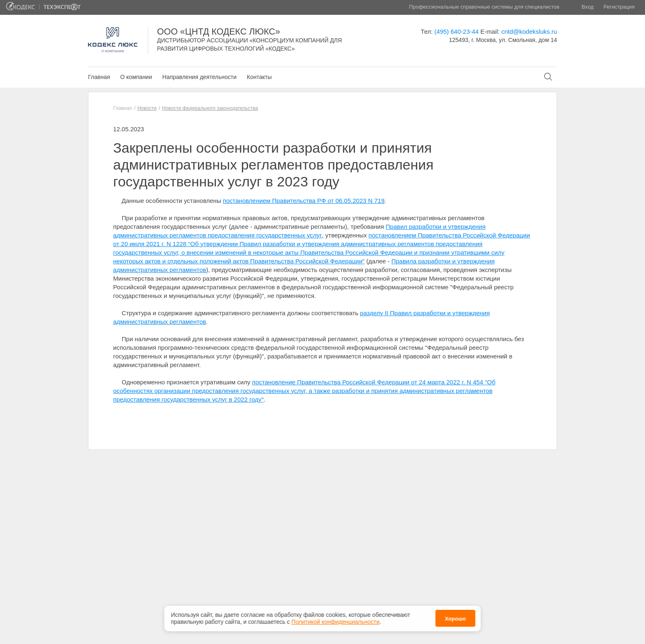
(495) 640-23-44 (457, 31)
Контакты (259, 77)
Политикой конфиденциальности (335, 622)
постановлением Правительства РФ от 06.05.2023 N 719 (304, 201)
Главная (99, 77)
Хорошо (455, 619)
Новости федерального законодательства (210, 108)
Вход (588, 7)
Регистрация (619, 7)
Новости (147, 108)
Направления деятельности (200, 77)
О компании (136, 77)
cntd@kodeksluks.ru (529, 31)
